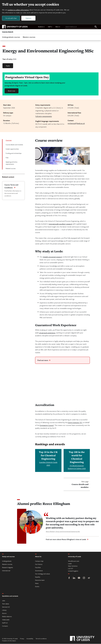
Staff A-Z (5, 623)
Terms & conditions (41, 639)
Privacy (22, 639)
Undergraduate (7, 561)
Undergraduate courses (11, 37)
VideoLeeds (6, 620)
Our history (39, 564)
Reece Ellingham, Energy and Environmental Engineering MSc (63, 532)
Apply (8, 66)
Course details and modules (14, 145)
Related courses (11, 168)
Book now (12, 91)
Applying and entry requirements (11, 163)
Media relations (7, 617)
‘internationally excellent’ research (60, 224)
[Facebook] (69, 578)
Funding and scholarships (14, 153)
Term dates (6, 604)
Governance (39, 571)
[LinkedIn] (74, 578)
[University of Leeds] (84, 639)
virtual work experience (47, 333)
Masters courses (29, 37)
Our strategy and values (42, 574)
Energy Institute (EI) (75, 423)
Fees (7, 158)
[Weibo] (89, 578)
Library (4, 610)
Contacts (5, 626)
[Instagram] (84, 578)
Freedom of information (9, 641)
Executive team (40, 580)
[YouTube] (79, 578)
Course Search (8, 32)
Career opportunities (12, 149)
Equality (38, 577)
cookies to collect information (18, 10)
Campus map (39, 561)
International (6, 571)
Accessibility (30, 639)
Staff (50, 27)
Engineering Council (47, 425)
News (37, 583)
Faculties (38, 568)
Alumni (4, 613)
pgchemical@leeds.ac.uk (76, 123)
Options (28, 18)
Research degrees (8, 568)
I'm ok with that (11, 18)
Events (37, 587)
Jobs (4, 601)
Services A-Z (6, 607)
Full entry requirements (44, 116)
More (58, 27)
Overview (9, 140)
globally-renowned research (52, 257)
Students (41, 27)
